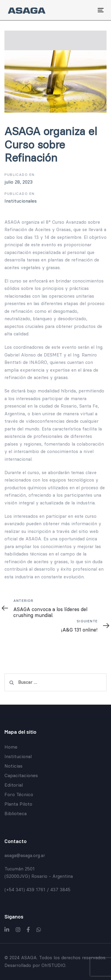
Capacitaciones (21, 775)
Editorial (14, 785)
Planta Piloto (18, 804)
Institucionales (21, 201)
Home (11, 747)
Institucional (18, 756)
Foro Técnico (19, 794)
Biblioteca (16, 813)
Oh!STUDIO (53, 965)
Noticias (13, 766)
